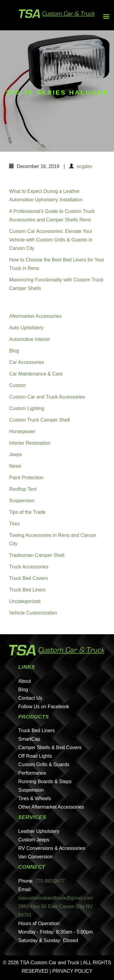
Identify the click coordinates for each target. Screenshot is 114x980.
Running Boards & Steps (45, 781)
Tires (14, 524)
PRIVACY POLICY (72, 971)
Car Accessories (27, 362)
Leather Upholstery (39, 831)
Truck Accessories (29, 567)
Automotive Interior (29, 339)
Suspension (22, 501)
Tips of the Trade (27, 512)
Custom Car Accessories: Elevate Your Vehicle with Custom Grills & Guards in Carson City (51, 240)
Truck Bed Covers (28, 578)
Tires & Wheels (35, 798)
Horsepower (22, 431)
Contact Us (30, 698)
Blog (14, 351)
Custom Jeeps (34, 840)
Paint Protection (26, 478)
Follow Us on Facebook (44, 707)
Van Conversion (35, 857)
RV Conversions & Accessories (52, 848)
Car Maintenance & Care (36, 374)
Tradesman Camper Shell (37, 555)
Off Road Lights (35, 756)
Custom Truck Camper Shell (40, 420)
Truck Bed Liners (27, 590)
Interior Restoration (30, 443)
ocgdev (85, 166)
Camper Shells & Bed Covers (50, 748)
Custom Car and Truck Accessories (47, 397)
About (25, 681)
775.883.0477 (50, 881)
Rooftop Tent (23, 489)
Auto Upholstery (26, 328)
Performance (32, 773)
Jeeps (16, 455)
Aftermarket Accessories (35, 316)
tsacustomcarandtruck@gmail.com (56, 898)
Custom (17, 385)
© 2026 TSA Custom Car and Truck (41, 963)
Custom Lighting (27, 408)
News (15, 466)
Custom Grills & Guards (44, 764)
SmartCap (29, 739)
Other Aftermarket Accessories (51, 807)
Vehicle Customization (33, 613)
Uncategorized (25, 601)
